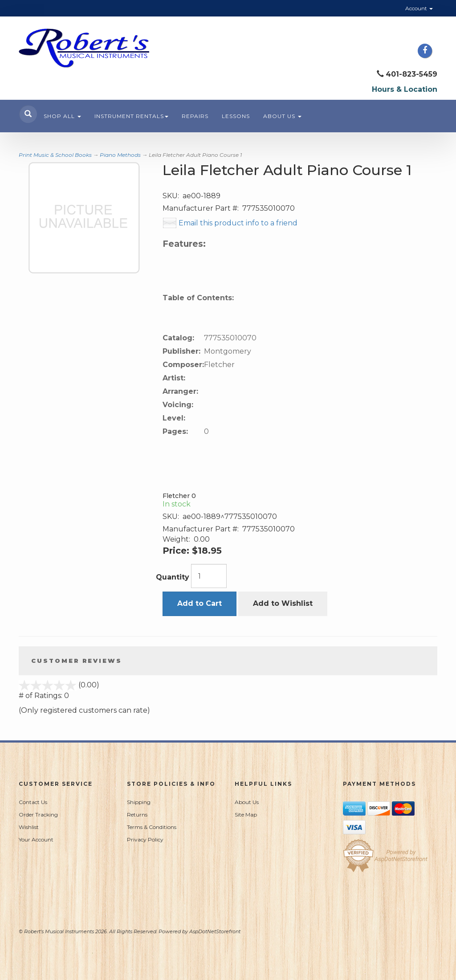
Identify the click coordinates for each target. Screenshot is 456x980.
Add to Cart (199, 603)
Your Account (36, 839)
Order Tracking (38, 815)
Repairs (195, 116)
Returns (137, 815)
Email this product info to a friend (238, 223)
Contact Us (33, 802)
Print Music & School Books (55, 155)
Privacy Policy (145, 839)
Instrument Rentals (131, 116)
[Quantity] (209, 576)
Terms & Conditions (152, 827)
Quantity (173, 577)
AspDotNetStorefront (215, 931)
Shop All (62, 116)
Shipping (139, 802)
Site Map (246, 815)
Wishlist (29, 827)
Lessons (236, 116)
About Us (282, 116)
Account (419, 8)
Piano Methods (120, 155)
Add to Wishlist (283, 603)
